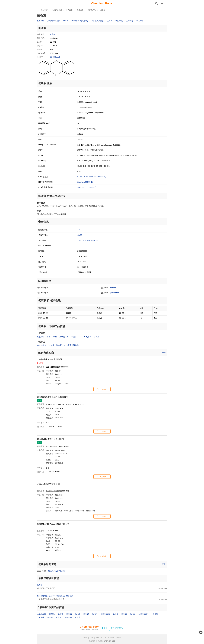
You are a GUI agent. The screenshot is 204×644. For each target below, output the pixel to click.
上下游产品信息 (97, 21)
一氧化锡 (154, 614)
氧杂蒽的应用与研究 (56, 571)
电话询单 (103, 389)
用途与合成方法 (54, 21)
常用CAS (99, 638)
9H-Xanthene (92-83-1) (87, 187)
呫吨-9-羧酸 (42, 345)
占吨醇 (97, 337)
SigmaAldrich (114, 293)
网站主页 (44, 10)
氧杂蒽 (103, 10)
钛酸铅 (52, 614)
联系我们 (92, 641)
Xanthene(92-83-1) (85, 182)
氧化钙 (95, 614)
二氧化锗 (41, 617)
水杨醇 (74, 337)
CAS (92, 638)
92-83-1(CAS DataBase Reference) (92, 177)
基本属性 (41, 21)
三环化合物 (92, 10)
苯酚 (55, 337)
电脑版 (100, 641)
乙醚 (49, 337)
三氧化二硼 (42, 614)
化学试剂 (69, 10)
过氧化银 (68, 617)
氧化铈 (124, 614)
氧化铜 (50, 617)
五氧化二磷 (64, 337)
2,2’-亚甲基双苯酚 (71, 345)
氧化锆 (69, 614)
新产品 (119, 638)
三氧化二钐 (143, 614)
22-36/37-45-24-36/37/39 (87, 240)
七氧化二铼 (105, 614)
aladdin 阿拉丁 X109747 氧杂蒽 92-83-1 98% (55, 596)
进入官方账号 (117, 628)
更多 (164, 352)
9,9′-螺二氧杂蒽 (55, 345)
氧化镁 (78, 617)
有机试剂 (80, 10)
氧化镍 (78, 614)
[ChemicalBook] (102, 4)
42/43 (80, 235)
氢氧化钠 (41, 337)
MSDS (66, 21)
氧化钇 (86, 614)
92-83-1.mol (55, 57)
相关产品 (140, 21)
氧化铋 (133, 614)
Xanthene (112, 288)
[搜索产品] (157, 4)
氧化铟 (59, 617)
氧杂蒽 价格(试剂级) (80, 21)
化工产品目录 (57, 10)
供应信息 (129, 21)
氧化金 (116, 614)
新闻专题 (119, 21)
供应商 (110, 21)
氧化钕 (60, 614)
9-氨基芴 (88, 337)
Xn (79, 230)
